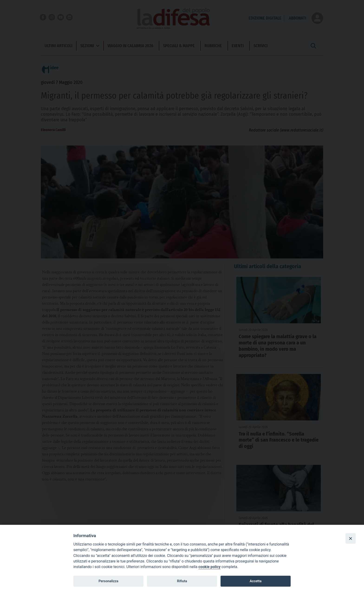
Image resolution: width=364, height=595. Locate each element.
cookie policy (210, 567)
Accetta (255, 581)
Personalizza (108, 581)
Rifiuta (182, 581)
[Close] (351, 538)
